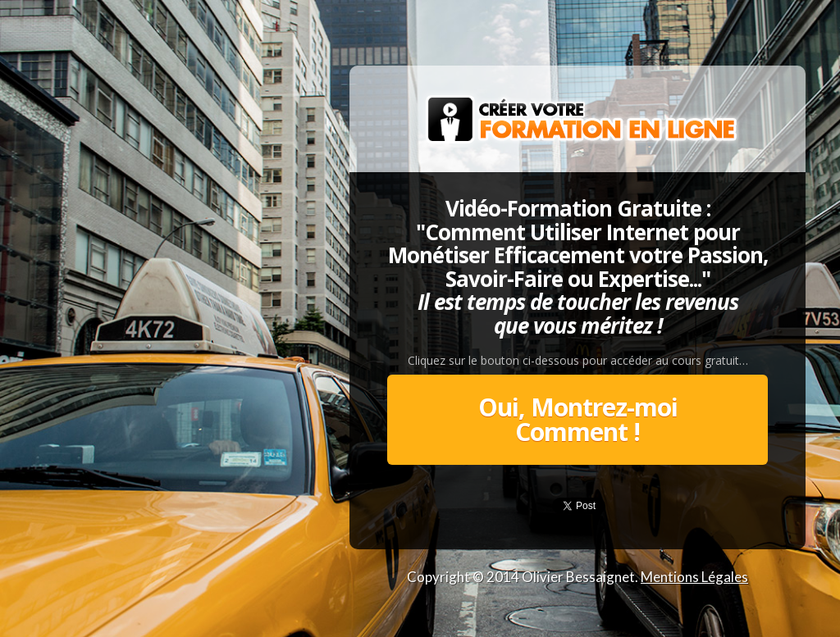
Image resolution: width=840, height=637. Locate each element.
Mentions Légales (694, 577)
